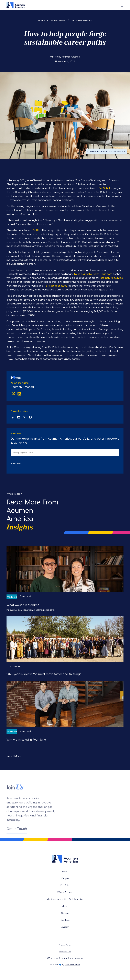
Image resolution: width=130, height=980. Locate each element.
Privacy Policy (65, 945)
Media (65, 906)
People (65, 878)
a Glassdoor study (57, 285)
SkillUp (37, 230)
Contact (65, 920)
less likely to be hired (111, 278)
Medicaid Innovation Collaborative (65, 899)
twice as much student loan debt (93, 274)
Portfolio (65, 885)
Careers (65, 913)
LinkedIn (65, 927)
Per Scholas (106, 188)
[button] (121, 5)
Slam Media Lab (72, 965)
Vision (65, 871)
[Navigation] (16, 5)
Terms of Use (65, 952)
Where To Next (65, 892)
